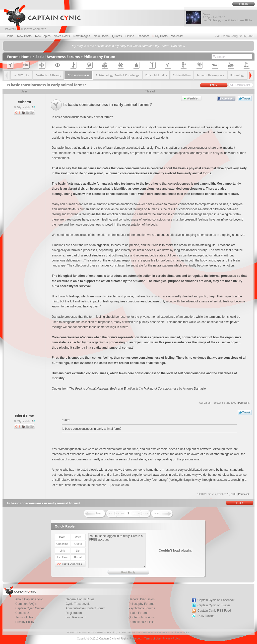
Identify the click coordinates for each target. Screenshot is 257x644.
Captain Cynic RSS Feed (214, 611)
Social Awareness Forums (58, 57)
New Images (82, 36)
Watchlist (177, 36)
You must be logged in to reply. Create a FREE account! (117, 551)
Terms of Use (152, 638)
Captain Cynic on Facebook (216, 600)
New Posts (24, 36)
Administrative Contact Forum (86, 608)
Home (10, 36)
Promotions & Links (141, 622)
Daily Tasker (206, 616)
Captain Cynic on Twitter (214, 605)
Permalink (244, 403)
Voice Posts (62, 36)
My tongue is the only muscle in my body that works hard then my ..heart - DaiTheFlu (129, 46)
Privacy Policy (25, 622)
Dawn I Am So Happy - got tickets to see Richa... (229, 17)
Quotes (117, 36)
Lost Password (76, 617)
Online (130, 36)
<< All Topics (22, 75)
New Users (101, 36)
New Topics (43, 36)
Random (143, 36)
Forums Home (19, 57)
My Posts (160, 36)
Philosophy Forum (99, 57)
